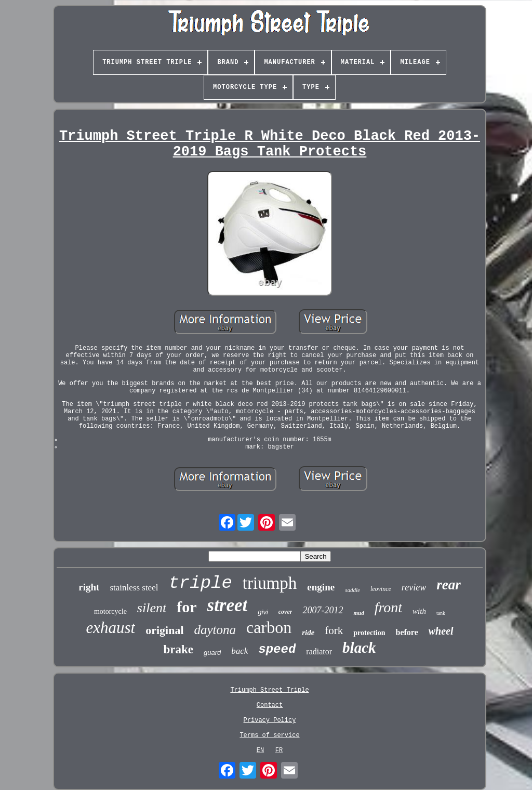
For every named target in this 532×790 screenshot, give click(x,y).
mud (358, 613)
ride (308, 633)
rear (449, 585)
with (419, 611)
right (89, 587)
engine (321, 587)
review (414, 587)
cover (285, 612)
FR (279, 750)
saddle (353, 590)
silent (152, 608)
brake (178, 649)
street (228, 605)
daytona (215, 630)
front (388, 607)
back (240, 651)
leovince (381, 589)
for (187, 607)
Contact (270, 705)
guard (212, 653)
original (164, 630)
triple (200, 583)
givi (263, 612)
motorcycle (110, 611)
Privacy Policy (270, 720)
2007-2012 (323, 610)
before (407, 632)
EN (260, 750)
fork (334, 630)
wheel (441, 631)
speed (277, 649)
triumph (270, 583)
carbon (269, 627)
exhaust (110, 628)
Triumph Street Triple (269, 690)
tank (441, 613)
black (359, 648)
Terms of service (269, 735)
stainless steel (134, 588)
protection (369, 633)
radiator (319, 651)
